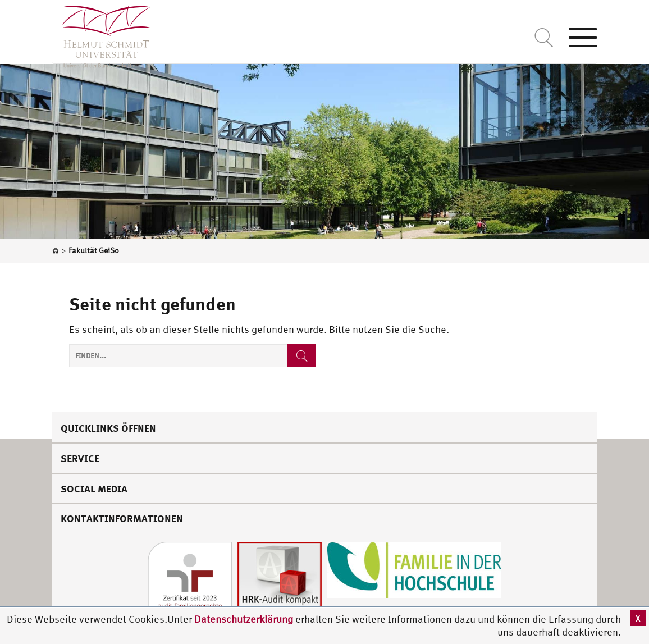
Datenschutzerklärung (244, 619)
